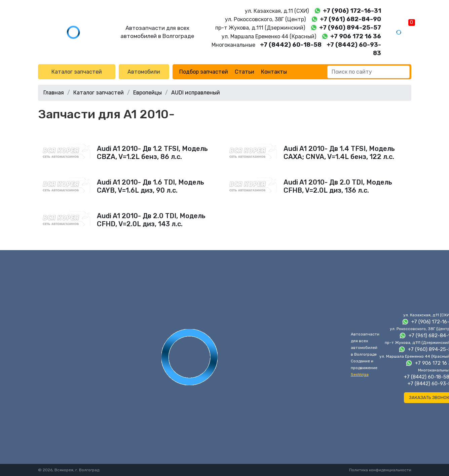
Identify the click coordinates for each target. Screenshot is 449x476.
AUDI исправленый (196, 93)
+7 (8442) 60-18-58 (291, 45)
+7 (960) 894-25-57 (350, 28)
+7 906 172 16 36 (356, 36)
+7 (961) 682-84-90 (350, 19)
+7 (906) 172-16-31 (352, 11)
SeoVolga (360, 374)
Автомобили (144, 72)
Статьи (245, 72)
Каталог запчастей (77, 72)
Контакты (274, 72)
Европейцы (147, 93)
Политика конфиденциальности (380, 470)
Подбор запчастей (204, 72)
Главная (54, 93)
